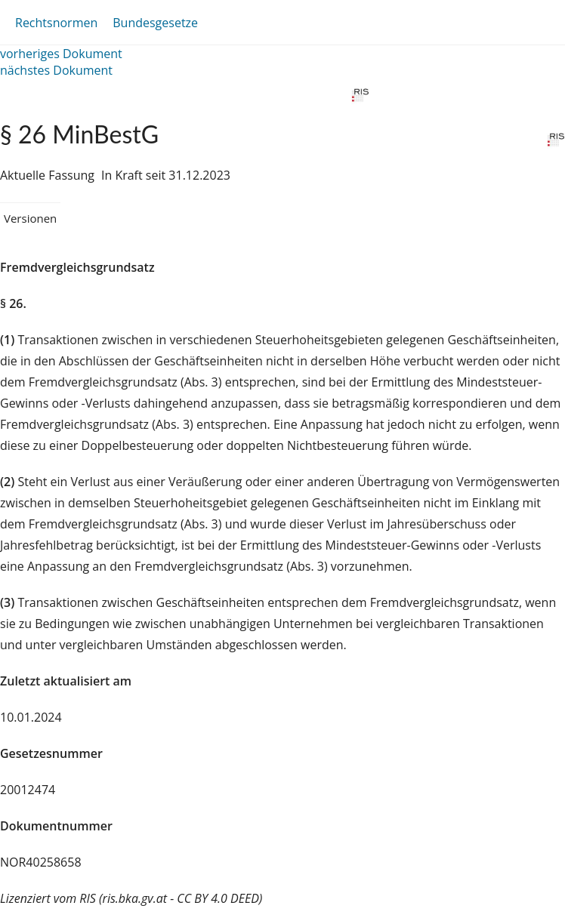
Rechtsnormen (56, 23)
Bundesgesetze (155, 23)
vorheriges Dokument (61, 54)
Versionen (30, 218)
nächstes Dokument (56, 70)
